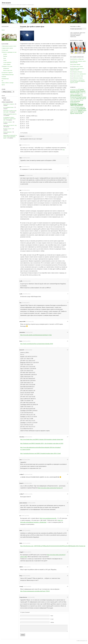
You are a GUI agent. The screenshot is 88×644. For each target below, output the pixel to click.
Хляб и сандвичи (7, 64)
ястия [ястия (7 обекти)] (80, 113)
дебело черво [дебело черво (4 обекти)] (79, 94)
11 (68, 332)
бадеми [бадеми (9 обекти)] (83, 91)
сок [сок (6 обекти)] (82, 106)
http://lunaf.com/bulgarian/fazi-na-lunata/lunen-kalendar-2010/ (37, 344)
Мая (71, 59)
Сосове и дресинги (7, 62)
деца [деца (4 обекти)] (82, 96)
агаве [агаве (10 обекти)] (78, 91)
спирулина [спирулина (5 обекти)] (82, 107)
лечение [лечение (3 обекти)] (78, 100)
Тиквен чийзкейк (77, 64)
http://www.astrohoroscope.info (48, 518)
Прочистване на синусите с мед (10, 125)
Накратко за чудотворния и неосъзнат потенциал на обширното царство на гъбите (78, 81)
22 (68, 543)
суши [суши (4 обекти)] (71, 111)
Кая (71, 61)
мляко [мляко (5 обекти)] (72, 101)
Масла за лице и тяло (8, 71)
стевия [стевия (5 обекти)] (72, 109)
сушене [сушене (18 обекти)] (82, 109)
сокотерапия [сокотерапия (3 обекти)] (73, 107)
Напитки (5, 56)
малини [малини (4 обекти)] (81, 100)
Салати (5, 60)
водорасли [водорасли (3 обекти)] (72, 94)
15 (68, 460)
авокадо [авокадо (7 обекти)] (73, 91)
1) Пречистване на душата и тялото (9, 46)
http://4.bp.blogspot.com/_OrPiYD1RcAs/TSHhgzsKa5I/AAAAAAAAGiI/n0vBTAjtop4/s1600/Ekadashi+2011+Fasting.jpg (53, 546)
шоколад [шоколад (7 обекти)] (81, 112)
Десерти (5, 54)
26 (68, 586)
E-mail (52, 619)
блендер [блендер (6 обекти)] (77, 93)
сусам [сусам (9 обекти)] (76, 109)
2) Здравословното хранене (7, 48)
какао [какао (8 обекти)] (81, 97)
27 (68, 597)
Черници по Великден (78, 72)
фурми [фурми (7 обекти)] (80, 110)
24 (68, 567)
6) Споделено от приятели (7, 73)
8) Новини (4, 77)
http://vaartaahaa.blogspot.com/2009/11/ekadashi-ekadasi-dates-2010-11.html (40, 453)
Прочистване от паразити (9, 104)
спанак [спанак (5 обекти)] (77, 107)
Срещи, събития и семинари (8, 83)
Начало (3, 30)
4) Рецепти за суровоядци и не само (9, 52)
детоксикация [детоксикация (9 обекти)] (75, 95)
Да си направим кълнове (8, 107)
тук (64, 150)
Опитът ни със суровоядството (80, 74)
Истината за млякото (8, 122)
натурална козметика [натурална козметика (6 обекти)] (75, 102)
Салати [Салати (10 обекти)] (81, 89)
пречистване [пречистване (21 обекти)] (77, 104)
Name (52, 616)
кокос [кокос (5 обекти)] (74, 99)
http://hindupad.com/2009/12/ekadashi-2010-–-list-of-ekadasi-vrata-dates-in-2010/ (42, 443)
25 (68, 576)
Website (52, 622)
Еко (2, 81)
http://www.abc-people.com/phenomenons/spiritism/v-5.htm (36, 335)
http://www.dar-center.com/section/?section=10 (50, 488)
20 (68, 516)
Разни (5, 58)
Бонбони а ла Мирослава (78, 59)
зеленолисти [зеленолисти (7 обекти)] (74, 97)
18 (68, 494)
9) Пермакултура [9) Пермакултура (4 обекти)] (74, 90)
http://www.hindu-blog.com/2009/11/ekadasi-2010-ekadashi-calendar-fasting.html (42, 439)
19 (68, 503)
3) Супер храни (5, 50)
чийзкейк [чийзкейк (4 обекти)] (76, 112)
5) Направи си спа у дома (7, 66)
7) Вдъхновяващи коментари (8, 75)
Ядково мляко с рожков (78, 67)
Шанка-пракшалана (7, 132)
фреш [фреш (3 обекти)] (77, 111)
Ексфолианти (6, 68)
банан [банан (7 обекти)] (72, 93)
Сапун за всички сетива (78, 76)
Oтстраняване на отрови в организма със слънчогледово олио (9, 119)
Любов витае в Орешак (78, 78)
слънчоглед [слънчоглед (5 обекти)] (73, 106)
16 (68, 474)
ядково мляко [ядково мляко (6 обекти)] (74, 113)
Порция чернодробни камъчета (10, 114)
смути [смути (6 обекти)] (78, 106)
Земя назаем (6, 3)
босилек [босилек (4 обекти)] (81, 93)
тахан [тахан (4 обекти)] (74, 111)
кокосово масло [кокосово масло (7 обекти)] (81, 99)
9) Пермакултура (5, 79)
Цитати (3, 85)
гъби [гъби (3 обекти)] (75, 94)
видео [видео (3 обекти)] (85, 93)
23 (68, 552)
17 (68, 483)
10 (68, 321)
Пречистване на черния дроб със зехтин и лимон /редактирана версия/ (10, 137)
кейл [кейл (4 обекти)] (71, 99)
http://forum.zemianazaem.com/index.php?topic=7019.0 (35, 591)
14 (68, 437)
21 (68, 530)
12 (68, 341)
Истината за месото (7, 129)
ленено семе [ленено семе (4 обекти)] (73, 100)
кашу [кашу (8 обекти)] (84, 97)
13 (68, 350)
